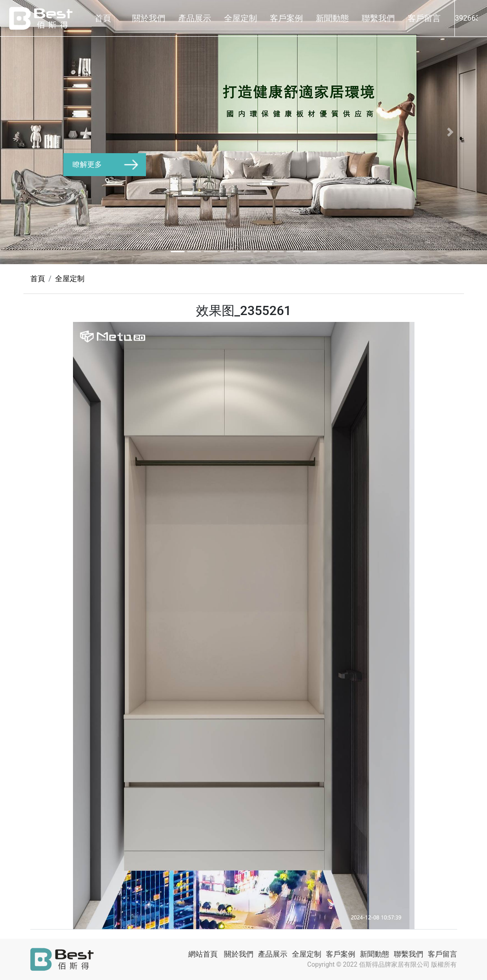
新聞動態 (332, 18)
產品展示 (195, 18)
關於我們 (149, 18)
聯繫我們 (378, 18)
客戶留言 (424, 18)
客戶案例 (286, 18)
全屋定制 (241, 18)
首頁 (103, 18)
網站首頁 (203, 954)
